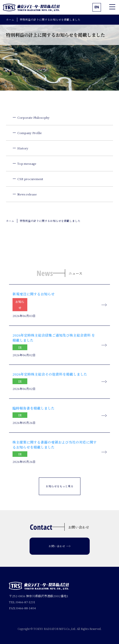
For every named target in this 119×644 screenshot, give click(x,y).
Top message (27, 163)
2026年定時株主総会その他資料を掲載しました (50, 374)
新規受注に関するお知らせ (34, 294)
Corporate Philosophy (33, 117)
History (23, 148)
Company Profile (30, 133)
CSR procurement (30, 179)
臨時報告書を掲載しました (34, 408)
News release (27, 194)
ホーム (10, 19)
